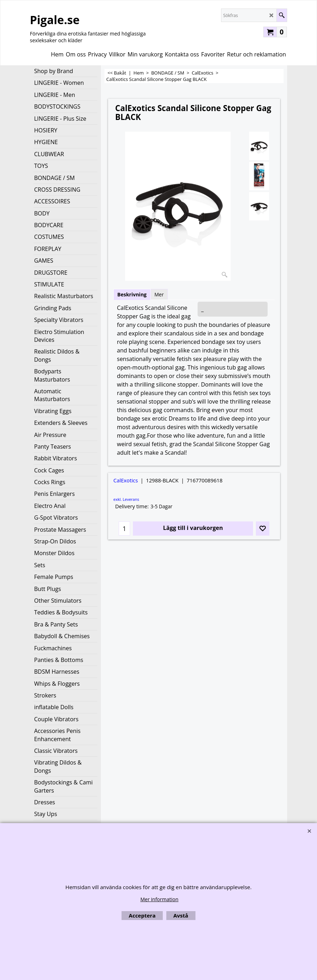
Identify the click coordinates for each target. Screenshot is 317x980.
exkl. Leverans (126, 499)
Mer (159, 294)
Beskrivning (132, 294)
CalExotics (126, 480)
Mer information (159, 899)
